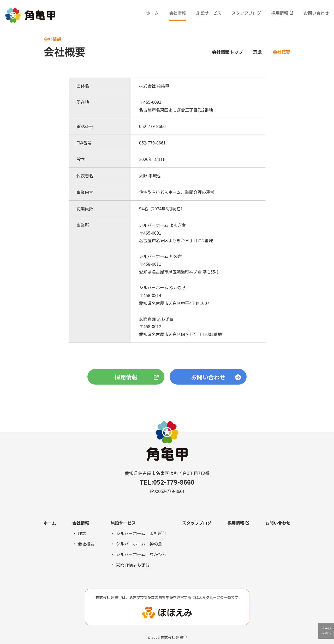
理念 (258, 52)
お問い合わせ (316, 13)
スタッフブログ (246, 13)
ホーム (152, 13)
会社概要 (86, 544)
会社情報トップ (227, 52)
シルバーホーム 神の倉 (139, 544)
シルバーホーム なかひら (141, 554)
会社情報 (177, 13)
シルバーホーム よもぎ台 (141, 533)
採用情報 (282, 13)
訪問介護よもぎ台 (133, 565)
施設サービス (209, 13)
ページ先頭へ (326, 631)
